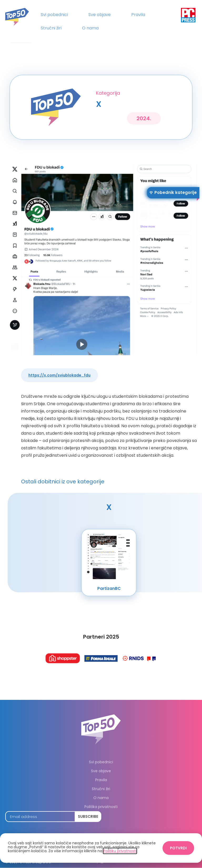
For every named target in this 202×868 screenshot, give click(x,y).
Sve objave (100, 15)
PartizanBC (109, 588)
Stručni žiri (51, 28)
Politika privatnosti (101, 807)
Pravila (138, 15)
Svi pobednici (54, 15)
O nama (90, 28)
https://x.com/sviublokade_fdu (59, 375)
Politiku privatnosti (120, 851)
